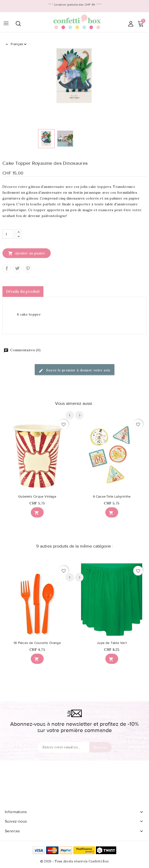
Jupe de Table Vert (112, 643)
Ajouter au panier (27, 253)
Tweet (17, 268)
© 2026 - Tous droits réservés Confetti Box (75, 861)
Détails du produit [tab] (23, 291)
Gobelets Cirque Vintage (37, 497)
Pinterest (28, 268)
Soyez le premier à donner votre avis (74, 371)
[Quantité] (8, 234)
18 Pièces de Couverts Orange (37, 643)
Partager (7, 268)
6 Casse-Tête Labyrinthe (112, 497)
